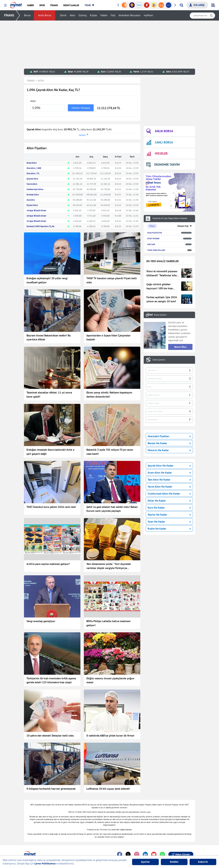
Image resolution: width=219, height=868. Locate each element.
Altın (73, 15)
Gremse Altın (33, 195)
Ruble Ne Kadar (169, 529)
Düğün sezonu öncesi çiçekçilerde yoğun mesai (110, 680)
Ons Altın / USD (34, 168)
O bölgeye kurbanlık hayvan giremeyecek (51, 789)
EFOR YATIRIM (153, 238)
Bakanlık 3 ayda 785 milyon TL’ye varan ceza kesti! (110, 452)
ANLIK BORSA (160, 131)
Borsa (28, 15)
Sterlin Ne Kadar (169, 515)
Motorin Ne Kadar (169, 450)
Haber (104, 15)
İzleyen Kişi (183, 226)
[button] (5, 5)
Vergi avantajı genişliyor (41, 621)
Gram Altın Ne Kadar (169, 473)
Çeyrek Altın (32, 179)
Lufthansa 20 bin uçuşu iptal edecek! (108, 789)
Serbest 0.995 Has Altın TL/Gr (41, 226)
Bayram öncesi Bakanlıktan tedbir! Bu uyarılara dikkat (49, 337)
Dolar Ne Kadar (169, 501)
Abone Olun (180, 347)
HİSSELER (157, 154)
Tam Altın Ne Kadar (169, 480)
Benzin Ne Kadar (169, 443)
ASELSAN (151, 244)
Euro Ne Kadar (169, 508)
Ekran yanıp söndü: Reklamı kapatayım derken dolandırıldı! (109, 394)
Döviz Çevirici (159, 360)
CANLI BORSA (160, 142)
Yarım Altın (32, 184)
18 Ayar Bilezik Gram (36, 216)
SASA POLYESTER (154, 233)
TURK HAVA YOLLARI (156, 250)
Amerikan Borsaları (130, 15)
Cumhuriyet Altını (35, 189)
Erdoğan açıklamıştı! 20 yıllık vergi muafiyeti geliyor (47, 280)
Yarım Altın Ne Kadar (169, 487)
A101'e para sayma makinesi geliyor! (48, 564)
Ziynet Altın (32, 205)
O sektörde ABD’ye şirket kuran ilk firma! (110, 735)
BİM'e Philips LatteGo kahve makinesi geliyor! (108, 623)
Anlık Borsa (45, 15)
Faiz (113, 15)
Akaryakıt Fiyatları (169, 436)
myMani (149, 15)
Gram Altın (32, 163)
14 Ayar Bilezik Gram (36, 210)
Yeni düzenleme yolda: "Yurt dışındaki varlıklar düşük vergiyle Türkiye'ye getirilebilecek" (109, 566)
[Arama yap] (181, 5)
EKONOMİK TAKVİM (163, 165)
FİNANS (9, 15)
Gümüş (83, 15)
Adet (33, 101)
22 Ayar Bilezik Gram (36, 221)
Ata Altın (31, 200)
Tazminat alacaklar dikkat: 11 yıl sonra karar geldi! (49, 394)
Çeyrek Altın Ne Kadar (169, 466)
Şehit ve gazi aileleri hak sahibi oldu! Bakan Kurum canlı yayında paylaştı (112, 509)
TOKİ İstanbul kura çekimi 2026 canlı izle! (51, 507)
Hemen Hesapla (81, 108)
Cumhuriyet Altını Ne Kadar (169, 494)
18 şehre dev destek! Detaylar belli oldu (50, 735)
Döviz (63, 15)
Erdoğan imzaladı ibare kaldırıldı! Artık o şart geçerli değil (50, 452)
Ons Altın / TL (33, 173)
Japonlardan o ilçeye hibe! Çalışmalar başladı (108, 337)
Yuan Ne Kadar (169, 522)
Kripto (94, 15)
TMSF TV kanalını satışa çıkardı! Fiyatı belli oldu (112, 280)
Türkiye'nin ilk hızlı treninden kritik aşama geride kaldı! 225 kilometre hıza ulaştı (51, 680)
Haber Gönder (181, 854)
